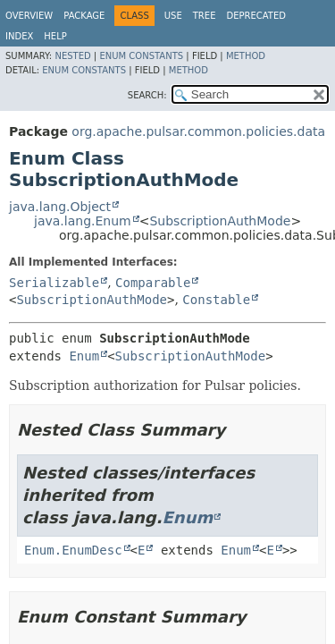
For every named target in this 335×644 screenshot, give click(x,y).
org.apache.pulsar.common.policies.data (198, 131)
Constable (216, 300)
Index (19, 36)
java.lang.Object (60, 207)
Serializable (54, 283)
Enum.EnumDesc (73, 550)
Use (173, 16)
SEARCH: (147, 95)
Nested (72, 56)
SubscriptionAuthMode (220, 221)
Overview (29, 16)
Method (246, 56)
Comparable (153, 283)
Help (55, 36)
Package (84, 16)
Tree (205, 16)
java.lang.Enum (83, 221)
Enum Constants (141, 56)
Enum (84, 356)
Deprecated (256, 16)
